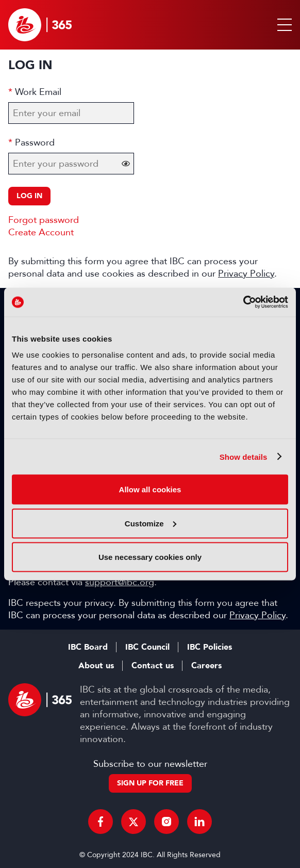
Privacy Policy (246, 274)
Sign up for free (150, 783)
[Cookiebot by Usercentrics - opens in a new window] (243, 302)
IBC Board (88, 647)
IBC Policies (210, 647)
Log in (29, 196)
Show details (244, 456)
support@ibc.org (120, 582)
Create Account (41, 232)
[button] (282, 25)
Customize (151, 523)
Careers (206, 666)
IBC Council (147, 647)
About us (96, 666)
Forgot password (44, 220)
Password (35, 142)
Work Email (38, 92)
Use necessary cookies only (150, 557)
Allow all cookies (150, 489)
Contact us (153, 666)
